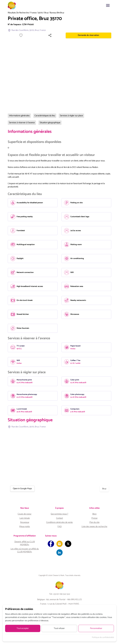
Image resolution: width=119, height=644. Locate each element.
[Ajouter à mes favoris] (69, 35)
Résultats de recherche (18, 13)
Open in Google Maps (22, 489)
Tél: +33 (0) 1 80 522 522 (60, 595)
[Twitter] (69, 544)
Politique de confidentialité (103, 637)
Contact (59, 518)
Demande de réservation (98, 35)
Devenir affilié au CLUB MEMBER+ (25, 543)
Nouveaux (25, 522)
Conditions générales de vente (59, 522)
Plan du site (94, 522)
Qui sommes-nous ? (59, 514)
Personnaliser (96, 628)
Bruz (46, 13)
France (33, 13)
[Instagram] (59, 544)
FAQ (59, 527)
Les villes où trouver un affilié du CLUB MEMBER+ (25, 550)
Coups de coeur (25, 514)
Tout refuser (59, 628)
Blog (94, 514)
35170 (40, 13)
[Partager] (79, 35)
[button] (108, 5)
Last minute (25, 518)
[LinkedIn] (59, 553)
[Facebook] (50, 544)
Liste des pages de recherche (94, 527)
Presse (94, 518)
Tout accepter (23, 628)
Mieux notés (25, 527)
